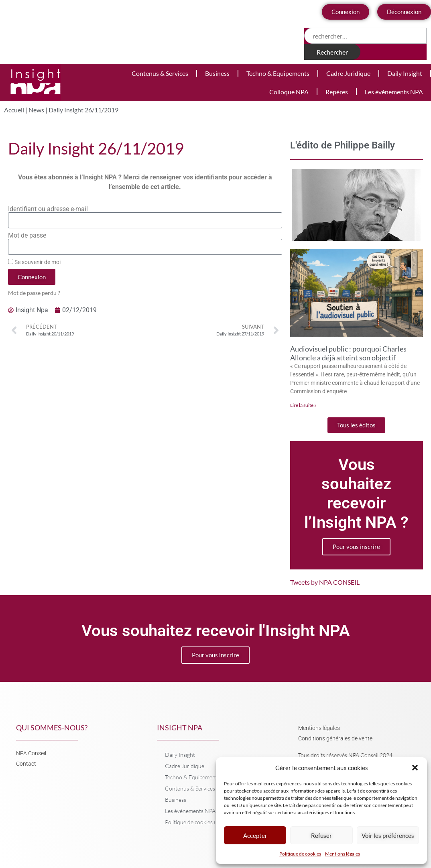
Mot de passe (27, 236)
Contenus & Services (160, 73)
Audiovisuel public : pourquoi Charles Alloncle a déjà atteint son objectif (348, 353)
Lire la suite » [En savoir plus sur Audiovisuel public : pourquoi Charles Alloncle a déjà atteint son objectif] (303, 405)
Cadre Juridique (348, 73)
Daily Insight (405, 73)
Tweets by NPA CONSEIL (325, 582)
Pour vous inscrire (356, 547)
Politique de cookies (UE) (195, 822)
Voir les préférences (388, 835)
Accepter (255, 835)
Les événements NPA (394, 92)
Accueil (14, 110)
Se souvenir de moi (34, 262)
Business (217, 73)
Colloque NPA (289, 92)
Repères (337, 92)
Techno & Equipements (278, 73)
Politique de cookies (300, 854)
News (36, 110)
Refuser (321, 835)
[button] (415, 768)
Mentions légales (343, 854)
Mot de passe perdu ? (34, 293)
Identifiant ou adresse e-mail (48, 209)
